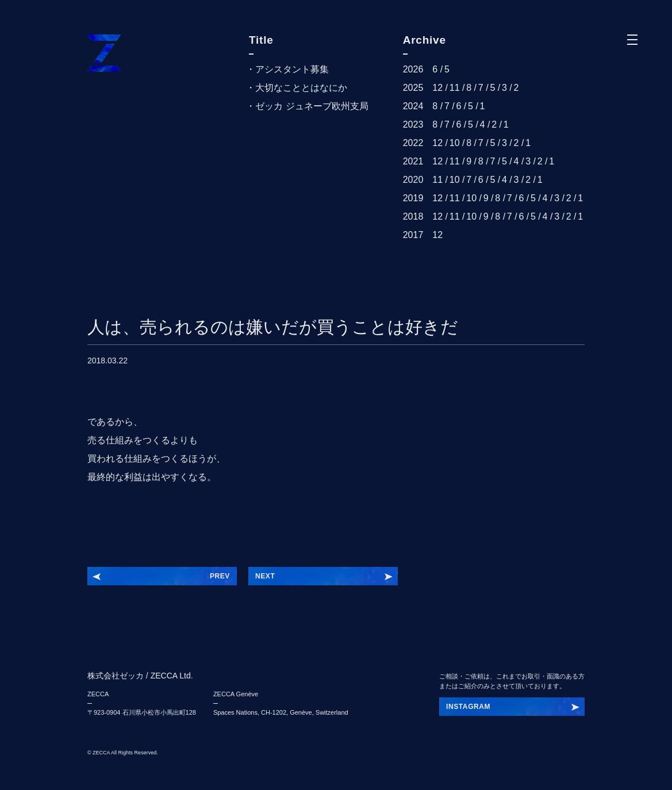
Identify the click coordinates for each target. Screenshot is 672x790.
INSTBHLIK (466, 707)
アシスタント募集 (292, 69)
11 (455, 88)
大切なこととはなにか (301, 88)
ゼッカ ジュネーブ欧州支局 (312, 106)
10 (455, 143)
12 (437, 88)
